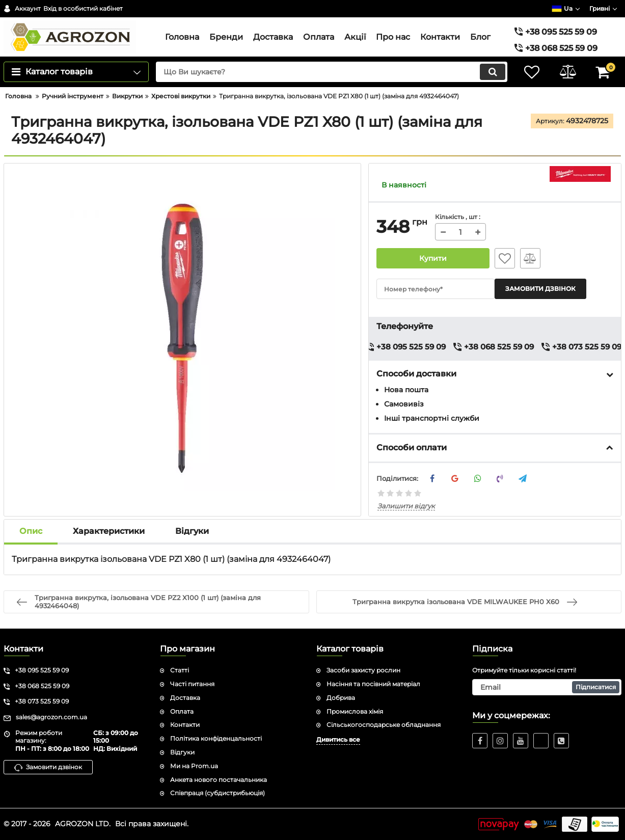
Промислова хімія (355, 711)
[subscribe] (547, 687)
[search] (332, 72)
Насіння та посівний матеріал (373, 684)
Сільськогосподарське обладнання (384, 725)
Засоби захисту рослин (363, 670)
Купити (433, 258)
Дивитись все (338, 739)
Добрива (341, 698)
